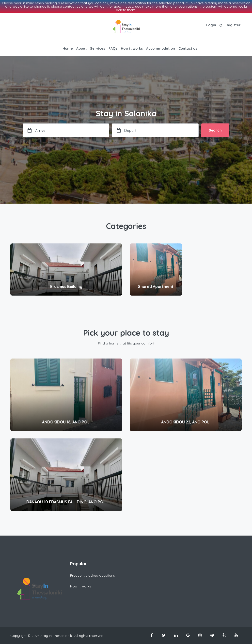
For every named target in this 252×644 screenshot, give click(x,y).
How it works (132, 48)
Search (215, 130)
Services (98, 48)
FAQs (113, 48)
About (81, 48)
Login (211, 25)
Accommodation (161, 48)
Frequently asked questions (93, 575)
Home (68, 48)
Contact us (188, 48)
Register (233, 25)
